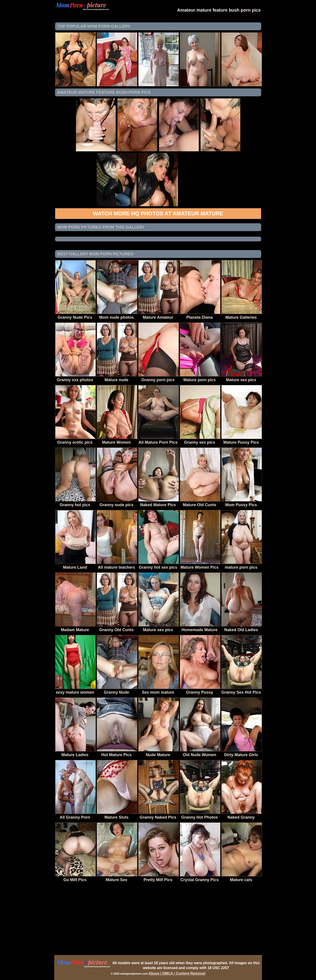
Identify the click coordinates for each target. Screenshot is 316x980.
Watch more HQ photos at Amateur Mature (158, 213)
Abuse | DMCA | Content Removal (177, 973)
